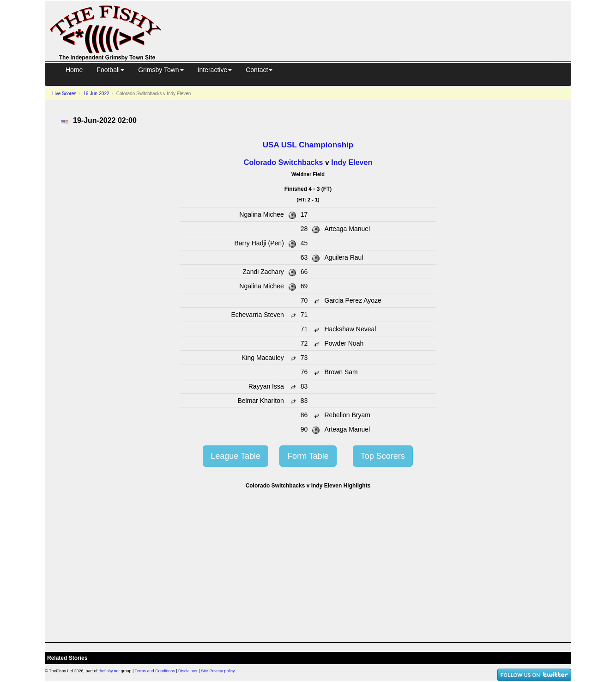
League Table (236, 456)
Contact (259, 70)
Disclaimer (188, 671)
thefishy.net (109, 671)
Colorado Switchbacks (284, 162)
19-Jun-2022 (96, 94)
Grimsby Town (161, 70)
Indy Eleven (352, 162)
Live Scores (64, 94)
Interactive (215, 70)
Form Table (308, 456)
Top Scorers (383, 456)
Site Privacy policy (218, 671)
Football (110, 70)
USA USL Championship (308, 145)
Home (74, 70)
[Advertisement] (374, 30)
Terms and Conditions (155, 671)
